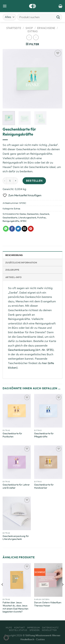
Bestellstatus (18, 630)
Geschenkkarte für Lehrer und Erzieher (16, 486)
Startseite (14, 28)
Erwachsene (46, 28)
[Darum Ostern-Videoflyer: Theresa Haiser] (48, 580)
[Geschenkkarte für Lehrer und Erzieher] (17, 462)
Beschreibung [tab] (14, 255)
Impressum (34, 628)
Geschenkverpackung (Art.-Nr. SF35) (31, 350)
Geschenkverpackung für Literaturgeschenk (16, 538)
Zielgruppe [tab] (12, 270)
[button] (6, 638)
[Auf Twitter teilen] (18, 229)
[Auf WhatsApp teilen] (6, 229)
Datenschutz (50, 628)
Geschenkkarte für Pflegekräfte (44, 435)
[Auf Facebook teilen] (12, 229)
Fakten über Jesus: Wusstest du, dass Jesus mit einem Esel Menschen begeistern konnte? (15, 607)
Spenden (35, 630)
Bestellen (34, 181)
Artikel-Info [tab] (13, 277)
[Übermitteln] (58, 17)
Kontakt (19, 628)
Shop (29, 28)
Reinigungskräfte (11, 221)
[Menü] (5, 6)
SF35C (23, 221)
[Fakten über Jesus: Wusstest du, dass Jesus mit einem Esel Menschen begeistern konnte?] (17, 580)
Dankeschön (33, 214)
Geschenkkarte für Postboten (12, 435)
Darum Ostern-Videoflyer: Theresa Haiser (48, 604)
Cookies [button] (40, 639)
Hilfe (9, 628)
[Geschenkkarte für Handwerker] (48, 462)
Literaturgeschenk (27, 217)
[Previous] (2, 591)
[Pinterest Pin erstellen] (31, 229)
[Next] (63, 591)
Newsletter (49, 630)
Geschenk (44, 214)
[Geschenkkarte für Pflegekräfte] (48, 411)
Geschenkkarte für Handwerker (44, 486)
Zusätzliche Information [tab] (21, 262)
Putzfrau (42, 217)
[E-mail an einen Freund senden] (25, 229)
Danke (23, 214)
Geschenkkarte (10, 217)
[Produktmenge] (10, 181)
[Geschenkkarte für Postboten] (17, 411)
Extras (33, 31)
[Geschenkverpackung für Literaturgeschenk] (17, 513)
